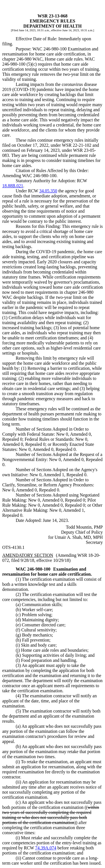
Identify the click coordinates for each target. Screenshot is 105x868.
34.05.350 (48, 191)
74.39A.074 (46, 848)
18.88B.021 (13, 186)
